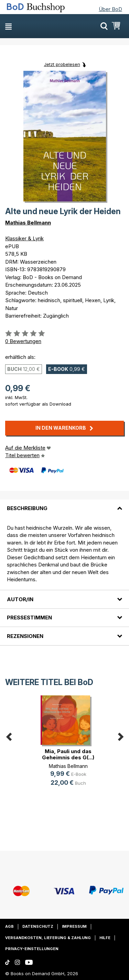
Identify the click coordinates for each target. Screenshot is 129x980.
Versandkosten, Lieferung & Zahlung (48, 938)
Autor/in (20, 599)
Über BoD (110, 9)
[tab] (64, 504)
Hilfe (105, 938)
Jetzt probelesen (62, 64)
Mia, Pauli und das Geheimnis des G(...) (68, 754)
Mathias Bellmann (28, 223)
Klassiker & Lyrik (24, 238)
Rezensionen (25, 636)
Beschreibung (27, 508)
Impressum (74, 926)
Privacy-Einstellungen (32, 949)
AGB (9, 926)
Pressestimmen (29, 618)
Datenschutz (38, 926)
